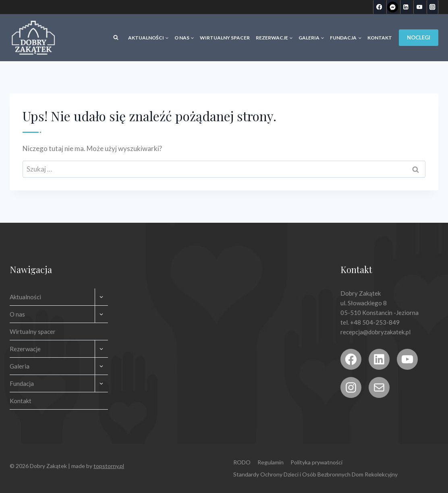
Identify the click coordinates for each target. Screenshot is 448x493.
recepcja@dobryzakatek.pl (375, 332)
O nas (17, 314)
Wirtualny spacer (225, 38)
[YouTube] (419, 7)
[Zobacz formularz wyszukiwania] (116, 38)
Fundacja (22, 383)
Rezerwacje (25, 349)
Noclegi (419, 37)
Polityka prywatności (316, 462)
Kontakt (380, 38)
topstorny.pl (109, 466)
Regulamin (271, 462)
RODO (242, 462)
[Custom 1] (392, 7)
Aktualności (25, 297)
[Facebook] (379, 7)
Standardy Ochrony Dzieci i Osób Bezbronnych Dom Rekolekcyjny (315, 474)
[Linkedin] (406, 7)
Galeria (20, 366)
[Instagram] (432, 7)
